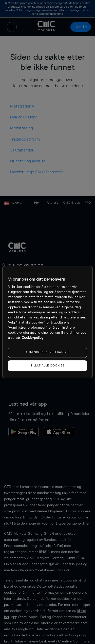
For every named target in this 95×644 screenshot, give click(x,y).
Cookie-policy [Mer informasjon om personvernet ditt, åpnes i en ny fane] (32, 338)
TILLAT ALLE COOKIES (48, 366)
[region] (47, 322)
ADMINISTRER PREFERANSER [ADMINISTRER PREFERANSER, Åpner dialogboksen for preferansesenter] (48, 352)
